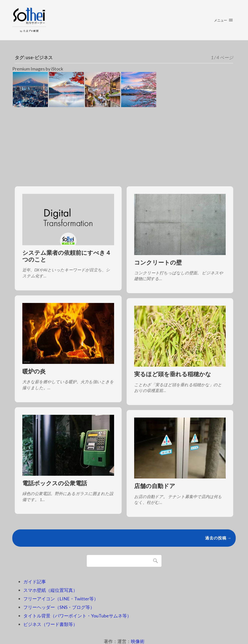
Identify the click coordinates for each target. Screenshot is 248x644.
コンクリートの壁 (158, 262)
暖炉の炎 (34, 371)
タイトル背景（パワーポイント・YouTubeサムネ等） (77, 616)
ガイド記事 (35, 582)
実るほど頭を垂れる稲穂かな (173, 374)
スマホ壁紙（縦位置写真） (50, 590)
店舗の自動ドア (155, 486)
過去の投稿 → (218, 538)
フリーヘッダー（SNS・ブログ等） (59, 607)
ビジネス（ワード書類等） (50, 624)
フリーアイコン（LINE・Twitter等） (61, 599)
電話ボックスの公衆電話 (55, 483)
